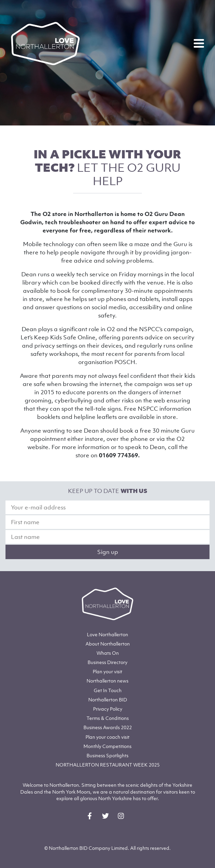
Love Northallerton (107, 634)
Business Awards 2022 (108, 727)
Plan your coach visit (107, 737)
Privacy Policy (108, 709)
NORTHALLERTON (108, 765)
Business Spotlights (107, 755)
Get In (108, 690)
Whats (108, 653)
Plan (107, 671)
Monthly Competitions (107, 746)
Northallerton (108, 644)
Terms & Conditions (108, 718)
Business (107, 662)
